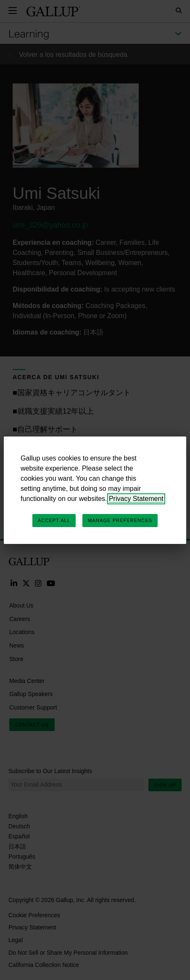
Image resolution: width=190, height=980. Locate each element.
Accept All (54, 520)
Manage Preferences (120, 520)
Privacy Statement (136, 499)
